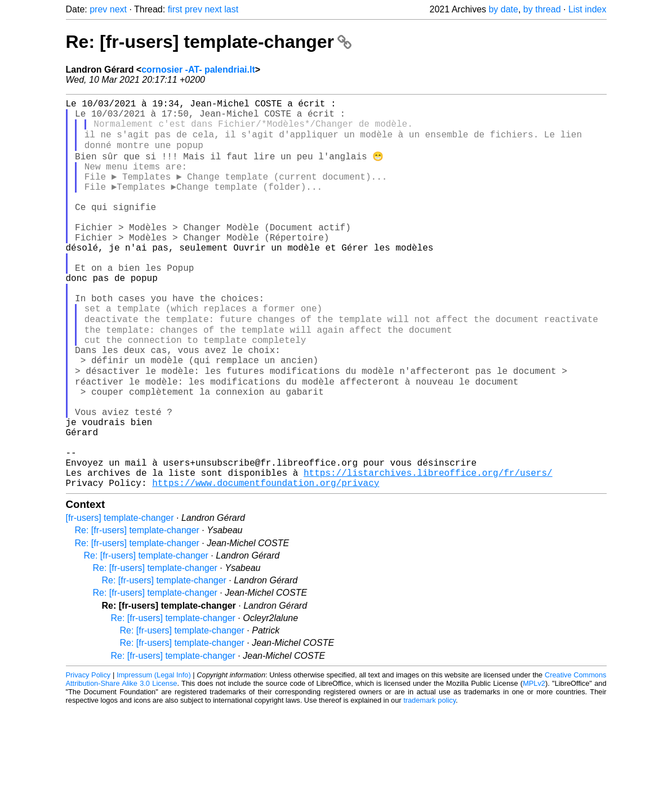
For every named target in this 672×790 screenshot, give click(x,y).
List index (588, 9)
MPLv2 (534, 764)
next (118, 9)
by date (503, 9)
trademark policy (430, 781)
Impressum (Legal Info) (154, 756)
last (231, 9)
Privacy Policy (88, 756)
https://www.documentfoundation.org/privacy (266, 564)
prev (98, 9)
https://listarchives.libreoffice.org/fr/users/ (428, 551)
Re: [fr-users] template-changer (209, 42)
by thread (542, 9)
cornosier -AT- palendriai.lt (198, 70)
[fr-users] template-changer (120, 599)
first (175, 9)
